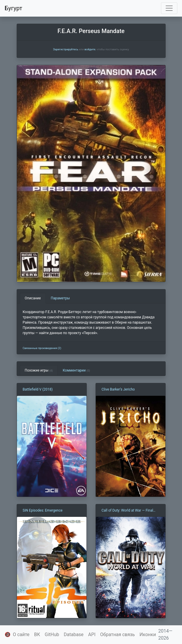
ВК (37, 634)
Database (74, 634)
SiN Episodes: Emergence (43, 510)
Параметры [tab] (60, 298)
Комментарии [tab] (76, 370)
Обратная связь (118, 634)
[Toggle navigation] (169, 8)
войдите (90, 49)
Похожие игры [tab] (39, 370)
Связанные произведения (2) (42, 348)
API (92, 634)
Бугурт (13, 8)
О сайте (21, 634)
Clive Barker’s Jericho (118, 389)
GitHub (52, 634)
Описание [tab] (33, 298)
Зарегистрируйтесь (65, 49)
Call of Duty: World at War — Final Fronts (128, 511)
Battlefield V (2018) (38, 389)
